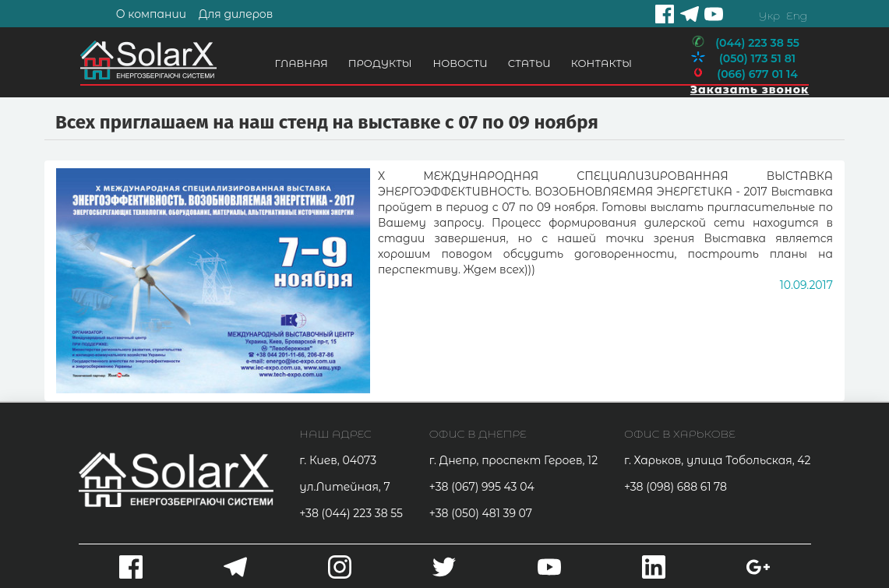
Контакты (601, 63)
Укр (769, 16)
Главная (302, 63)
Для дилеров (236, 14)
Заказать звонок (750, 90)
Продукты (380, 63)
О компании (151, 14)
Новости (460, 63)
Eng (797, 16)
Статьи (529, 63)
